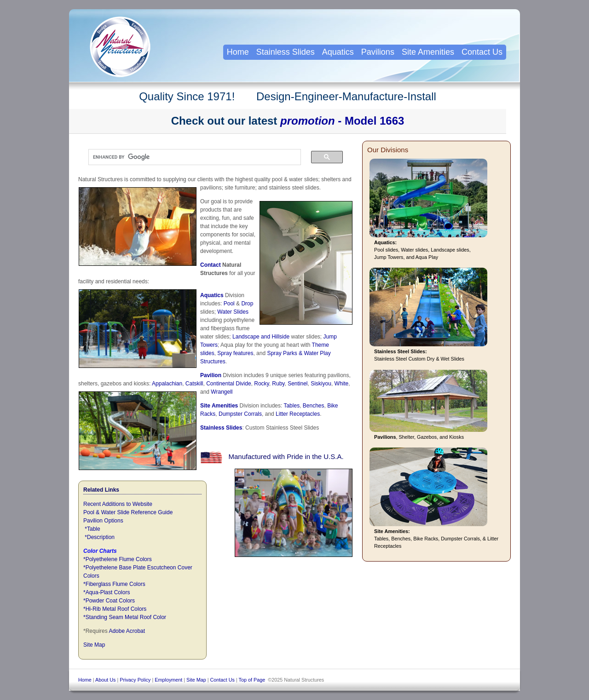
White (342, 384)
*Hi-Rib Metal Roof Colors (115, 609)
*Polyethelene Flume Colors (118, 559)
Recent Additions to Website (118, 504)
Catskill (194, 384)
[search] (190, 157)
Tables (292, 406)
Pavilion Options (103, 521)
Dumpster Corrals (240, 414)
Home (238, 52)
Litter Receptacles (298, 414)
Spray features (235, 353)
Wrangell (222, 392)
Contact (211, 265)
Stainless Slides (221, 428)
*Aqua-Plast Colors (107, 592)
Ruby (278, 384)
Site (206, 406)
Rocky (261, 384)
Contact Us (482, 52)
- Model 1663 (342, 121)
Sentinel (297, 384)
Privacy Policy (135, 680)
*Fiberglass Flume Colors (114, 584)
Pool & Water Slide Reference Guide (128, 512)
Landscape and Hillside (261, 337)
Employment (168, 680)
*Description (100, 537)
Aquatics (212, 295)
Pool (229, 304)
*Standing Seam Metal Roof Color (125, 617)
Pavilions (378, 52)
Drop (246, 304)
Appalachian (167, 384)
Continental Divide (228, 384)
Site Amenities (428, 52)
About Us (105, 680)
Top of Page (252, 680)
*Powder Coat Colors (109, 601)
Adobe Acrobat (127, 631)
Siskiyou (321, 384)
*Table (92, 529)
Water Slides (233, 312)
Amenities (225, 406)
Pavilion (211, 375)
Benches (314, 406)
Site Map (94, 645)
